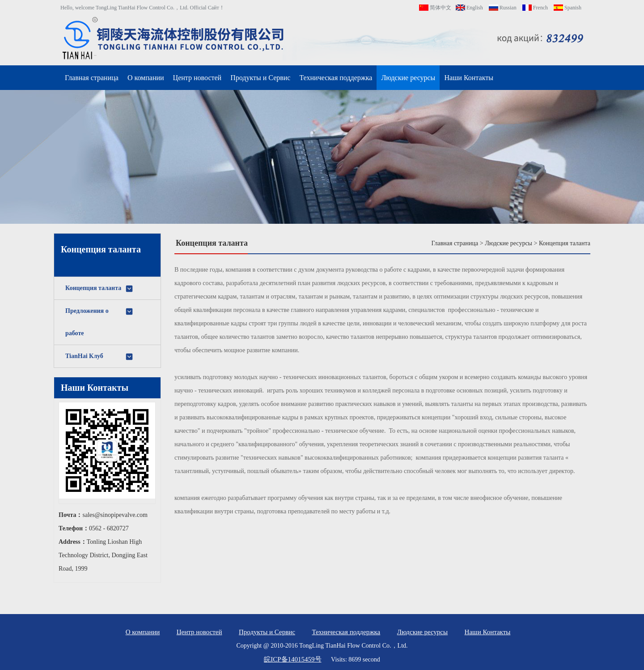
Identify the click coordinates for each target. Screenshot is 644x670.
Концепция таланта (100, 289)
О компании (146, 78)
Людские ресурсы (408, 78)
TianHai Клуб (100, 357)
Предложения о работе (100, 322)
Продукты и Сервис (260, 78)
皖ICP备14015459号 (292, 659)
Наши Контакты (469, 78)
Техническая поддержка (336, 78)
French (535, 8)
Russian (503, 8)
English (469, 8)
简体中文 (435, 8)
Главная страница (92, 78)
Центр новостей (197, 78)
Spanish (568, 8)
